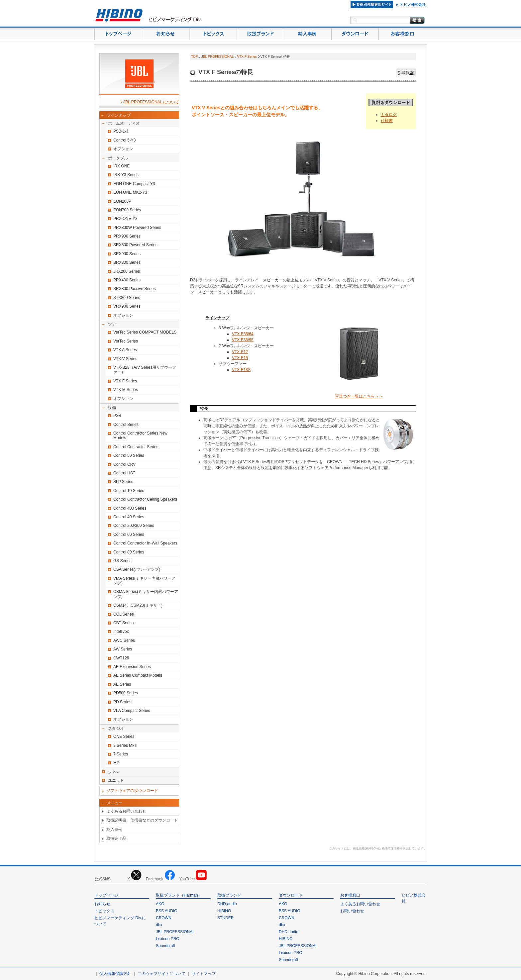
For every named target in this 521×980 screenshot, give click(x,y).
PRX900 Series (127, 236)
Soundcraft (165, 946)
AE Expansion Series (132, 667)
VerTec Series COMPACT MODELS (145, 332)
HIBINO (224, 911)
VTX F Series (125, 381)
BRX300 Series (127, 262)
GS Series (122, 561)
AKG (160, 904)
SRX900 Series (127, 254)
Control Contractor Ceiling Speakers (145, 499)
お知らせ (102, 904)
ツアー (114, 324)
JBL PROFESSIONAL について (151, 102)
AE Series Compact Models (138, 675)
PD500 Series (126, 693)
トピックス (104, 911)
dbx (159, 925)
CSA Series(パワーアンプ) (137, 569)
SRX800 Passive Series (134, 289)
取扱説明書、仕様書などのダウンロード (142, 820)
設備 (112, 408)
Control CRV (124, 464)
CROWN (164, 918)
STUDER (225, 918)
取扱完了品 (116, 838)
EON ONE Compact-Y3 (134, 184)
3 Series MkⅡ (126, 745)
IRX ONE (121, 166)
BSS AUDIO (167, 911)
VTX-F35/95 (243, 340)
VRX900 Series (127, 306)
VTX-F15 (240, 358)
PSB (117, 416)
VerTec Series (126, 341)
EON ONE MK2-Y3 (130, 192)
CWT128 (121, 658)
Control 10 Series (129, 491)
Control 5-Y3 (124, 140)
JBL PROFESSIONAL (217, 57)
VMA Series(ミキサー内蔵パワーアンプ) (144, 581)
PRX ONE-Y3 (125, 219)
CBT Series (123, 623)
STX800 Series (127, 298)
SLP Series (123, 482)
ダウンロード (291, 895)
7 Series (121, 754)
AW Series (123, 649)
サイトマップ (204, 974)
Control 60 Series (129, 535)
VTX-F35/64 (243, 334)
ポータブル (118, 158)
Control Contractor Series (136, 447)
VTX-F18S (241, 370)
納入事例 (114, 830)
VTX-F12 (240, 352)
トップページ (106, 895)
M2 (116, 763)
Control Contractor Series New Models (140, 436)
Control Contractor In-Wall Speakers (145, 543)
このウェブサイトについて (161, 974)
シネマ (114, 772)
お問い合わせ (352, 911)
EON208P (122, 201)
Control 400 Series (130, 508)
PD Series (122, 702)
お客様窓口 (350, 895)
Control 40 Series (129, 517)
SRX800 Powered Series (135, 245)
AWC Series (124, 640)
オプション (123, 149)
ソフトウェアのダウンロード (132, 791)
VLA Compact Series (132, 711)
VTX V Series (125, 359)
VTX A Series (125, 350)
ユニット (116, 780)
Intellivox (121, 632)
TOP (194, 57)
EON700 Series (127, 210)
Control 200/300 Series (134, 526)
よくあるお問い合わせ (126, 811)
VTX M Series (126, 390)
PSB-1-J (121, 131)
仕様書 (387, 121)
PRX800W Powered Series (137, 228)
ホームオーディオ (124, 123)
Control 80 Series (129, 552)
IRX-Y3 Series (126, 175)
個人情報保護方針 (115, 974)
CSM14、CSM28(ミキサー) (138, 605)
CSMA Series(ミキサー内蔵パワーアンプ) (146, 594)
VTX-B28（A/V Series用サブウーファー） (145, 370)
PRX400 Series (127, 280)
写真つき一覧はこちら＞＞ (359, 396)
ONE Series (124, 736)
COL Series (124, 614)
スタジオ (116, 729)
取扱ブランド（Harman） (179, 895)
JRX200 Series (127, 271)
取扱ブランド (229, 895)
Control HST (124, 473)
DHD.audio (227, 904)
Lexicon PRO (168, 939)
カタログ (389, 115)
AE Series (122, 684)
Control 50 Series (129, 455)
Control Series (126, 425)
